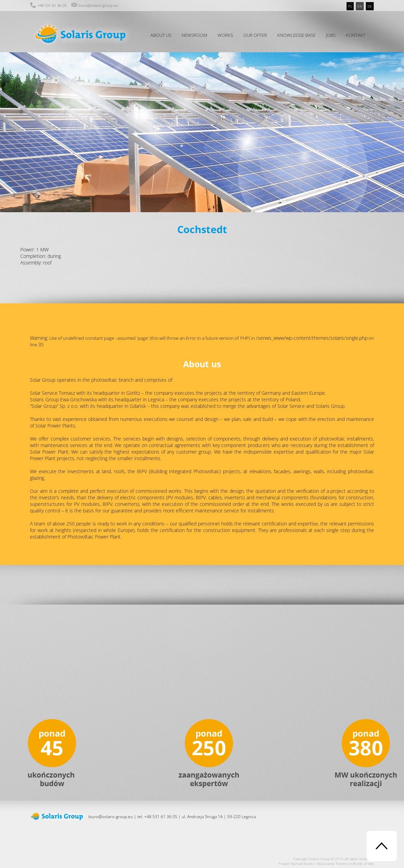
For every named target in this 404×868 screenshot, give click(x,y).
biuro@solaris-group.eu (98, 5)
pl (350, 6)
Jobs (331, 35)
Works (225, 35)
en (360, 6)
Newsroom (194, 35)
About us (161, 35)
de (370, 6)
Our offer (255, 35)
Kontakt (356, 35)
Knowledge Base (296, 35)
